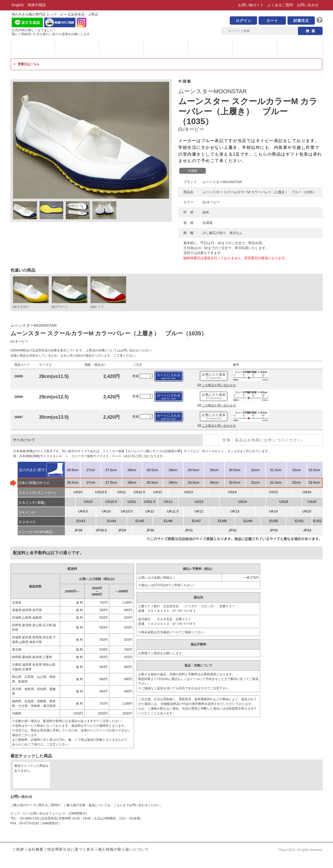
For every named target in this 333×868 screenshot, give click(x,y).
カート (272, 21)
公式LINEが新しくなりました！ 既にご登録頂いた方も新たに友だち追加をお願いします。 (52, 32)
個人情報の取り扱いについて (123, 849)
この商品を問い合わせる (217, 385)
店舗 (255, 48)
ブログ (299, 48)
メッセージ (122, 48)
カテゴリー (77, 48)
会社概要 (36, 849)
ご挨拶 (18, 849)
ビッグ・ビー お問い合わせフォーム (36, 813)
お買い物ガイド (251, 5)
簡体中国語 (37, 5)
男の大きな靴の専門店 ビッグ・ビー (166, 24)
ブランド (33, 48)
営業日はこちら (27, 64)
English (18, 5)
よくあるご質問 (280, 5)
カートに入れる (169, 376)
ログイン (244, 21)
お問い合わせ (308, 5)
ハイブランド (166, 48)
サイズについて (210, 48)
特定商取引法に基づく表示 (71, 849)
